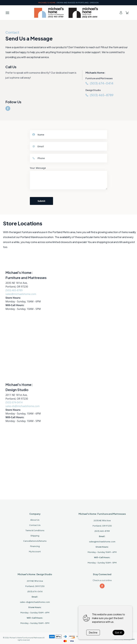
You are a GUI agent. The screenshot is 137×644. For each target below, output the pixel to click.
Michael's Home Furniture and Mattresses (26, 638)
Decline (93, 633)
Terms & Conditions (35, 530)
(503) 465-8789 (102, 95)
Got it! (118, 633)
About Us (35, 520)
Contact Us (35, 525)
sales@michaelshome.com (21, 294)
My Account (35, 551)
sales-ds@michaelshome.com (22, 406)
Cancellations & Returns (35, 541)
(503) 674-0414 (102, 83)
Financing (35, 546)
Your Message (38, 168)
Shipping (35, 536)
